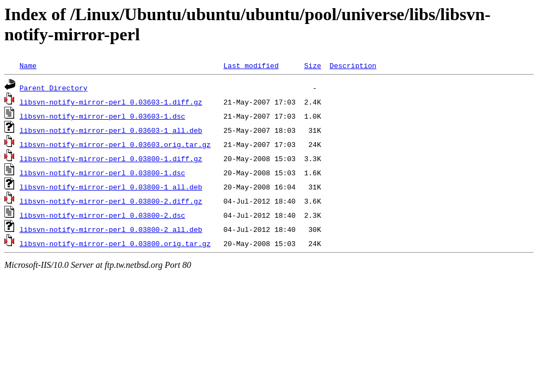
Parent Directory (54, 88)
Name (28, 65)
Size (312, 65)
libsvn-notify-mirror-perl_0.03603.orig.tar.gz (115, 144)
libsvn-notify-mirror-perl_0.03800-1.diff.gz (111, 158)
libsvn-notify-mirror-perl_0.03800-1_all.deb (111, 187)
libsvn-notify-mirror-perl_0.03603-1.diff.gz (111, 102)
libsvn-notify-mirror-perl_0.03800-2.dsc (102, 215)
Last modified (251, 65)
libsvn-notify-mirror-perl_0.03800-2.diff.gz (111, 201)
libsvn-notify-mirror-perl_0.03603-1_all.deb (111, 130)
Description (353, 65)
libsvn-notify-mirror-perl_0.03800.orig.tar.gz (115, 243)
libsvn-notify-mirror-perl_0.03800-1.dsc (102, 173)
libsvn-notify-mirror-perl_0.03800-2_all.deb (111, 229)
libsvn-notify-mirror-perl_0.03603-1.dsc (102, 116)
